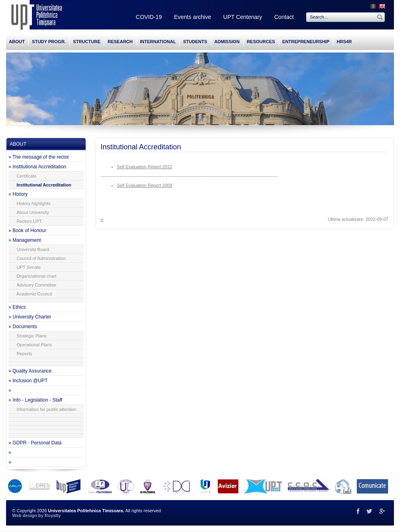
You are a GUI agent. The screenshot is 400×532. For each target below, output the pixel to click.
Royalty (53, 515)
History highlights (34, 203)
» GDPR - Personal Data (35, 443)
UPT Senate (29, 267)
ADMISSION (227, 42)
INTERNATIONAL (158, 42)
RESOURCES (261, 42)
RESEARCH (120, 42)
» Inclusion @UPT (28, 381)
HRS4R (344, 42)
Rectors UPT (29, 221)
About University (33, 212)
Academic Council (34, 294)
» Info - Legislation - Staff (35, 400)
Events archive (193, 17)
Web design (25, 515)
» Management (25, 240)
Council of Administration (41, 258)
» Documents (23, 327)
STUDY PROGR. (49, 42)
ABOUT (17, 42)
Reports (24, 354)
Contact (284, 17)
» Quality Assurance (30, 371)
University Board (33, 249)
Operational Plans (34, 345)
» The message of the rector (39, 157)
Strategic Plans (32, 336)
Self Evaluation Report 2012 (144, 167)
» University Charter (30, 317)
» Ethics (17, 307)
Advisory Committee (36, 285)
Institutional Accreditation (44, 185)
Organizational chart (36, 276)
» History (18, 194)
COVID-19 (149, 17)
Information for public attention (46, 409)
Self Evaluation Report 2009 (144, 185)
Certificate (27, 176)
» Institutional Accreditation (37, 167)
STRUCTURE (87, 42)
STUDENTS (195, 42)
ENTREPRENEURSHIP (306, 42)
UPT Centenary (243, 17)
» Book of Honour (27, 230)
